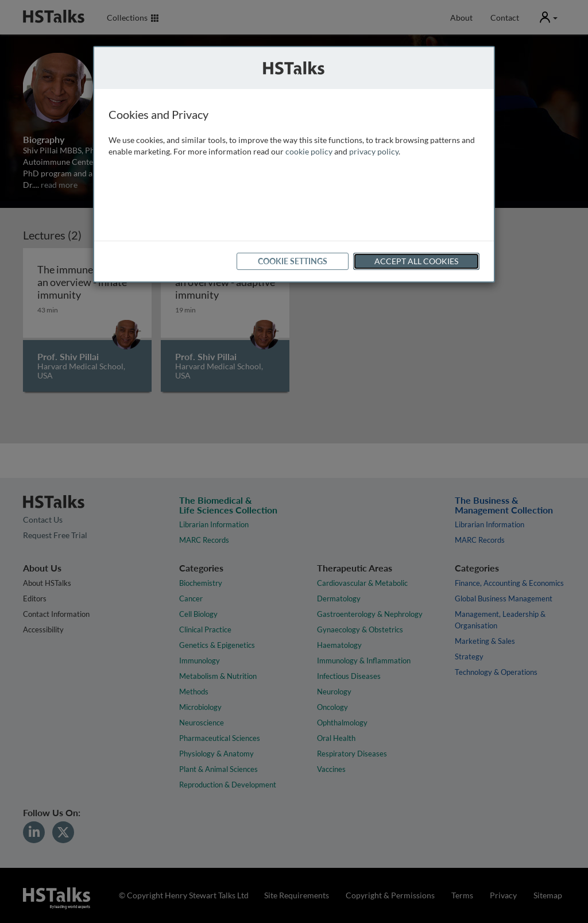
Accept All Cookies (416, 261)
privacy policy (374, 151)
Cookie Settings (293, 261)
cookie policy (309, 151)
